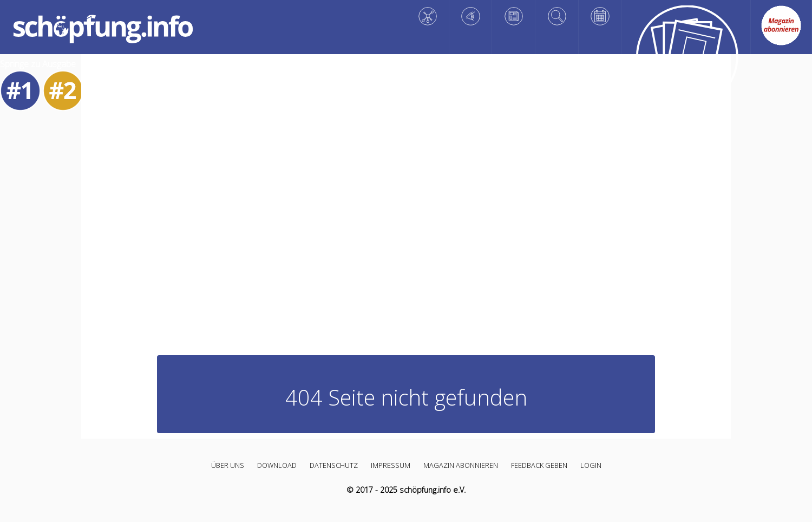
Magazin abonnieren (461, 465)
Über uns (228, 465)
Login (591, 465)
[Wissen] (428, 16)
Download (277, 465)
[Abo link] (781, 25)
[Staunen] (471, 16)
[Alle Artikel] (686, 59)
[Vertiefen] (557, 16)
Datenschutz (334, 465)
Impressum (391, 465)
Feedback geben (539, 465)
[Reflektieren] (514, 16)
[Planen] (600, 16)
